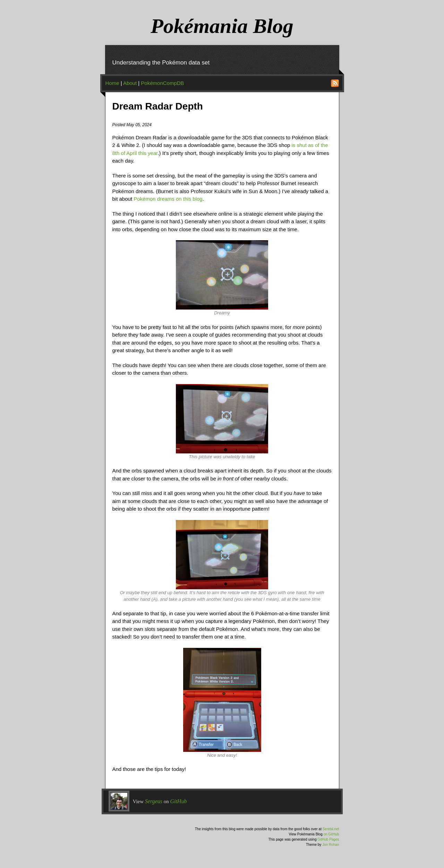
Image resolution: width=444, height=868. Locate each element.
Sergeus (154, 801)
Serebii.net (331, 829)
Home (112, 83)
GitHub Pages (328, 839)
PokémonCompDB (162, 83)
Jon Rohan (331, 845)
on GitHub (331, 834)
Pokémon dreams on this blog (168, 199)
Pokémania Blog (222, 26)
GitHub (178, 801)
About (130, 83)
